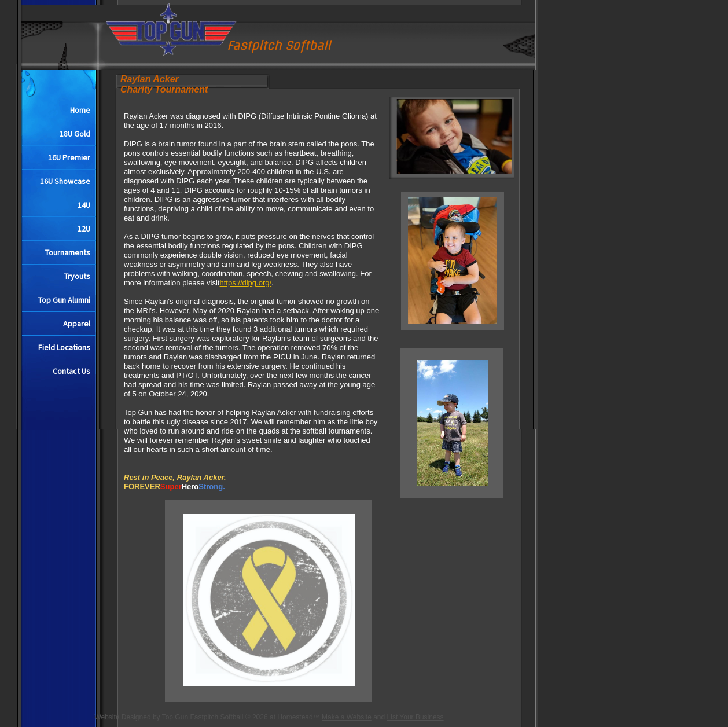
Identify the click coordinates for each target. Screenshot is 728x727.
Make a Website (347, 717)
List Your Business (416, 717)
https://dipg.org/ (245, 283)
